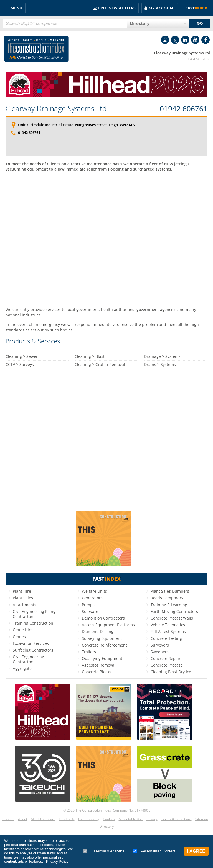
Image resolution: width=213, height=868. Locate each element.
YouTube (195, 40)
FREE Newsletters (117, 8)
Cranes (19, 637)
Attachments (25, 605)
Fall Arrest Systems (168, 631)
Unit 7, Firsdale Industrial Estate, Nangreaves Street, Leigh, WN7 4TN (77, 125)
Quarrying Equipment (102, 658)
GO (200, 23)
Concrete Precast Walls (172, 618)
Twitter (175, 40)
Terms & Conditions (176, 819)
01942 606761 (184, 109)
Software (90, 611)
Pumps (88, 605)
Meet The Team (43, 819)
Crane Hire (23, 630)
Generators (92, 598)
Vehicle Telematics (168, 625)
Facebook (206, 40)
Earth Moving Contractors (174, 611)
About (23, 819)
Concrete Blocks (97, 672)
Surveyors (160, 645)
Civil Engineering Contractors (28, 659)
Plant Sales (23, 598)
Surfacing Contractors (33, 650)
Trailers (89, 652)
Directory (106, 826)
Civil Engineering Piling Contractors (34, 614)
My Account (162, 8)
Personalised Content (154, 851)
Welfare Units (94, 591)
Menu (17, 8)
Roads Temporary (167, 598)
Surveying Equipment (102, 638)
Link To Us (67, 819)
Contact (8, 819)
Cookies (109, 819)
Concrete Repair (166, 658)
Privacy (152, 819)
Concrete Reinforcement (104, 645)
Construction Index (36, 49)
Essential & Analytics (104, 851)
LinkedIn (185, 40)
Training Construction (33, 623)
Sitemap (202, 819)
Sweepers (160, 652)
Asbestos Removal (99, 665)
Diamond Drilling (98, 631)
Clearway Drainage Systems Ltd (56, 108)
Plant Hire (22, 591)
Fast (196, 8)
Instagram (165, 40)
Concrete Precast (166, 665)
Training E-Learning (169, 605)
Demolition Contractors (103, 618)
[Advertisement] (106, 237)
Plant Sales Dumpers (170, 591)
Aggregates (23, 668)
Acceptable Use (131, 819)
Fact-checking (89, 819)
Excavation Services (31, 643)
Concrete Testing (166, 638)
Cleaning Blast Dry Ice (171, 672)
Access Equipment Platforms (108, 625)
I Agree (196, 851)
